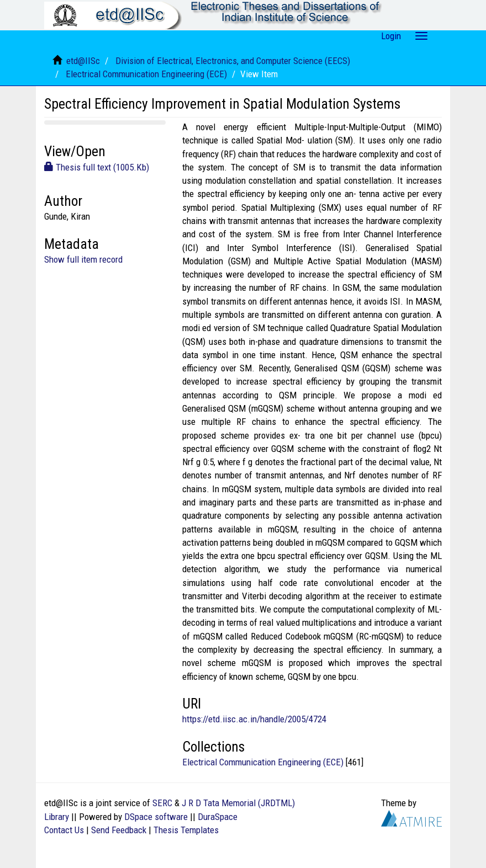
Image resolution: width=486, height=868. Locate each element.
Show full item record (83, 259)
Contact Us (64, 830)
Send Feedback (119, 830)
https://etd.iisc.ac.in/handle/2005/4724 (254, 719)
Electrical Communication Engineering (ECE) (146, 74)
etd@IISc (83, 61)
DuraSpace (218, 817)
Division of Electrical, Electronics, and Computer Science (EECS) (233, 61)
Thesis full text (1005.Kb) (97, 167)
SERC (162, 803)
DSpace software (156, 817)
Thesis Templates (186, 830)
